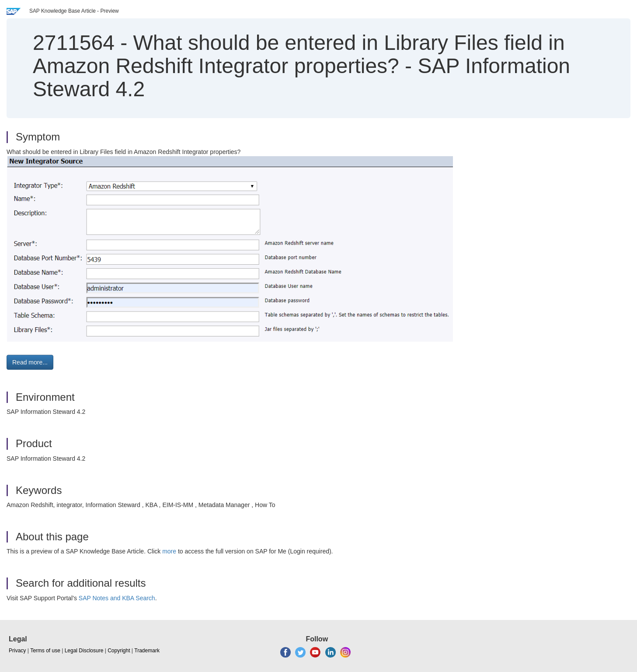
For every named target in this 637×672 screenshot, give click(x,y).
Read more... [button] (30, 362)
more (169, 551)
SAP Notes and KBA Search (117, 598)
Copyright (119, 651)
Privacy (17, 651)
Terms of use (45, 651)
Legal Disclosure (84, 651)
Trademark (147, 651)
